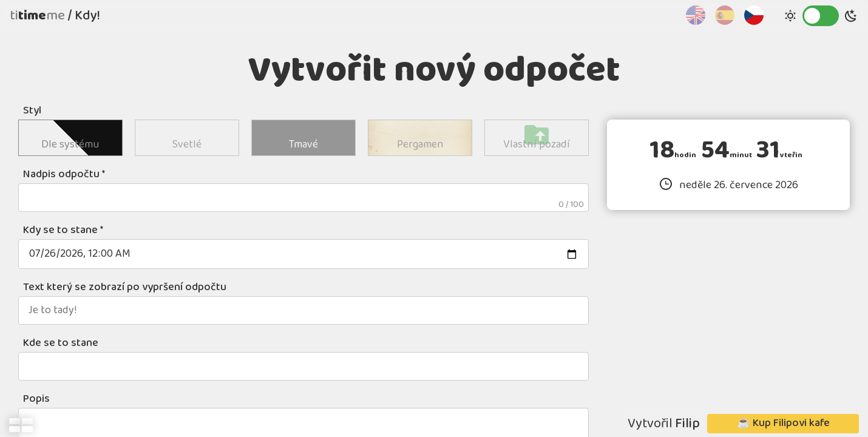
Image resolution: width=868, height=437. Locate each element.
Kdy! (87, 16)
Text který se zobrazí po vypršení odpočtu (125, 287)
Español (725, 15)
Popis (36, 399)
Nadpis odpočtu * (64, 174)
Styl (32, 111)
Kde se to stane (61, 343)
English (696, 15)
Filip (687, 424)
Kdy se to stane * (63, 230)
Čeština (754, 15)
